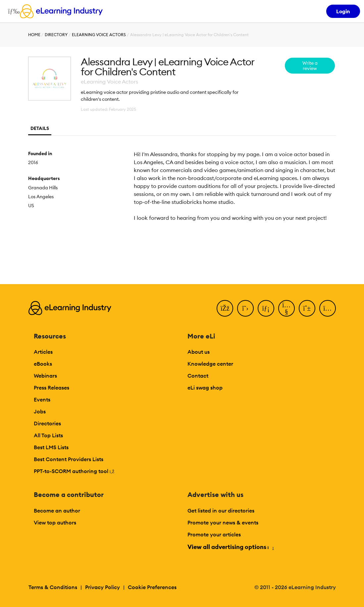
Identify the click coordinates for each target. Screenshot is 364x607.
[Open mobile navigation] (12, 11)
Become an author (57, 511)
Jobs (40, 411)
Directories (47, 423)
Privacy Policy (103, 587)
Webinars (45, 376)
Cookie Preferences (152, 587)
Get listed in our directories (221, 511)
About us (199, 352)
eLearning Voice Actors (99, 35)
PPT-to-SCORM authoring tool (74, 471)
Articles (43, 352)
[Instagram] (328, 308)
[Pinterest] (307, 308)
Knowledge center (210, 364)
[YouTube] (286, 308)
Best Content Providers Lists (69, 459)
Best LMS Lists (51, 447)
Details (40, 128)
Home (34, 35)
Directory (56, 35)
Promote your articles (214, 534)
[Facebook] (225, 308)
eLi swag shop (205, 388)
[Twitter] (245, 308)
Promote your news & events (223, 522)
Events (42, 399)
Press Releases (52, 388)
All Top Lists (48, 435)
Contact (198, 376)
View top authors (55, 522)
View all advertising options (230, 547)
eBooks (43, 364)
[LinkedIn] (266, 308)
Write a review (310, 66)
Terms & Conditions (53, 587)
